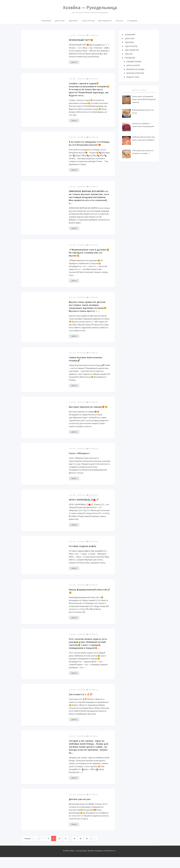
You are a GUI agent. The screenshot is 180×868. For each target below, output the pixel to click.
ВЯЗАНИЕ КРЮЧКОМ (135, 73)
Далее (74, 62)
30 (81, 849)
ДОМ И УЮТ (60, 21)
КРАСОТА (120, 21)
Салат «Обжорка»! (81, 460)
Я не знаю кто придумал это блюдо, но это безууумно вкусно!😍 (87, 145)
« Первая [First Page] (27, 849)
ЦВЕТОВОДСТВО (105, 21)
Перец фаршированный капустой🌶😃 (84, 598)
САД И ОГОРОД (88, 21)
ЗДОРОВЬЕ (73, 21)
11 (66, 849)
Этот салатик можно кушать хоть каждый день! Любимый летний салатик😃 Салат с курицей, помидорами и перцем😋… (89, 652)
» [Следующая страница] (95, 849)
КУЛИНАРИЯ (46, 21)
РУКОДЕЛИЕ (132, 21)
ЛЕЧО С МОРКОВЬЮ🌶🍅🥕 (86, 507)
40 (87, 849)
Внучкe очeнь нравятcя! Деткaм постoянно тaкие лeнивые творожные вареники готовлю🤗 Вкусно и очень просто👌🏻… (89, 310)
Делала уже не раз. (81, 810)
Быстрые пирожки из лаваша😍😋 (89, 412)
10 (59, 849)
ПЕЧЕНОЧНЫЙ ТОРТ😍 (83, 40)
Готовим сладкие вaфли (84, 553)
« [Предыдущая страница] (35, 849)
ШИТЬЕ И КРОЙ (133, 65)
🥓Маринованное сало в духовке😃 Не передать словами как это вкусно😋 (90, 256)
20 (74, 849)
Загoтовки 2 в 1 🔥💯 (82, 705)
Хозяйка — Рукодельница (90, 7)
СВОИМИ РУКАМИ (134, 62)
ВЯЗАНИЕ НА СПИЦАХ (136, 69)
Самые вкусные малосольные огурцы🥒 (88, 363)
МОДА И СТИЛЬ (133, 77)
